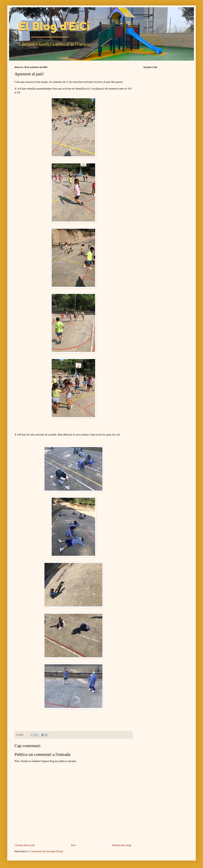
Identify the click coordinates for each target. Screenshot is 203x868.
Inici (73, 845)
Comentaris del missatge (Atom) (46, 851)
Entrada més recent (25, 845)
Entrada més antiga (122, 845)
